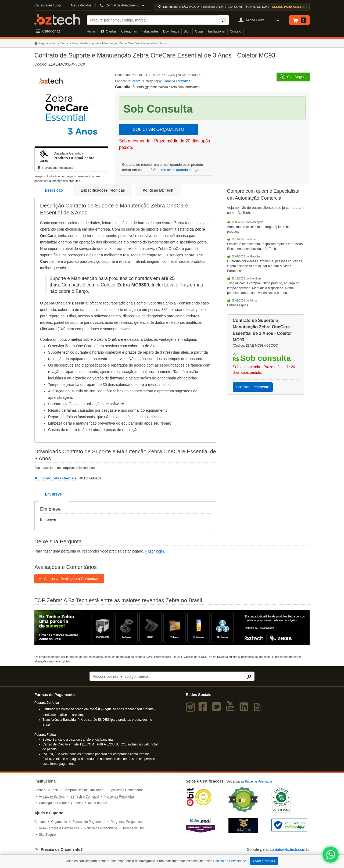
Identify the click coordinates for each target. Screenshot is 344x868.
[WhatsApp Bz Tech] (331, 855)
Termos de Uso (133, 828)
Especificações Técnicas (103, 190)
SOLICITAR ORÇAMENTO (158, 129)
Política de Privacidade (101, 828)
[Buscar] (153, 20)
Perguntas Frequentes (127, 822)
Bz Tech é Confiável (85, 797)
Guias (199, 31)
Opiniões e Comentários (126, 790)
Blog (187, 31)
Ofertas (108, 31)
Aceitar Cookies (264, 861)
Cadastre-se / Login (49, 5)
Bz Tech (57, 19)
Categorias (129, 31)
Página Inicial (45, 43)
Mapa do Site (98, 803)
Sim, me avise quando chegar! (177, 170)
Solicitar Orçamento (253, 387)
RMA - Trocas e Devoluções (59, 828)
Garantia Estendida (176, 81)
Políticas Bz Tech (158, 190)
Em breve (53, 494)
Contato (235, 31)
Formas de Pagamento (89, 822)
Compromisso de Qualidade (83, 790)
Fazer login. (155, 551)
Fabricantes (150, 31)
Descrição (54, 190)
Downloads (171, 31)
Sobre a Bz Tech (46, 790)
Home (91, 31)
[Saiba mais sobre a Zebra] (172, 627)
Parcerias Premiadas (119, 797)
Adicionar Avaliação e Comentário (69, 579)
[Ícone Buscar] (223, 20)
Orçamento (59, 822)
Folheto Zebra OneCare (55, 478)
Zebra (64, 43)
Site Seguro (47, 835)
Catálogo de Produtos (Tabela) (61, 803)
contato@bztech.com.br (290, 849)
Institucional (216, 31)
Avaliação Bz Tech (52, 797)
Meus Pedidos (81, 5)
